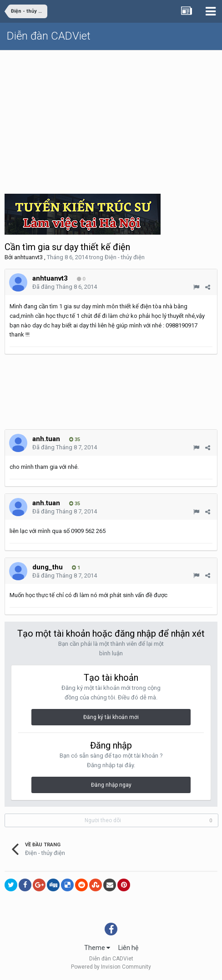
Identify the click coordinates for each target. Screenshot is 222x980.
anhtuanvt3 (28, 257)
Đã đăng (65, 287)
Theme (97, 948)
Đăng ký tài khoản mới (111, 717)
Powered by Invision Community (111, 967)
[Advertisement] (111, 119)
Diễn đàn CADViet (49, 36)
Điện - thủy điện (125, 257)
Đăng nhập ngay (111, 785)
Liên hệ (128, 948)
